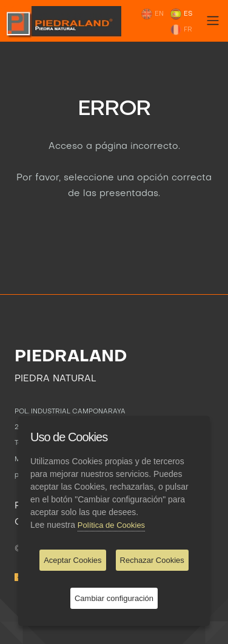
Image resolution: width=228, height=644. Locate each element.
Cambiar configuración (114, 598)
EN (152, 14)
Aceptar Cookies (72, 560)
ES (181, 14)
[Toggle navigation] (213, 21)
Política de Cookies (111, 525)
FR (181, 30)
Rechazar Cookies (152, 560)
